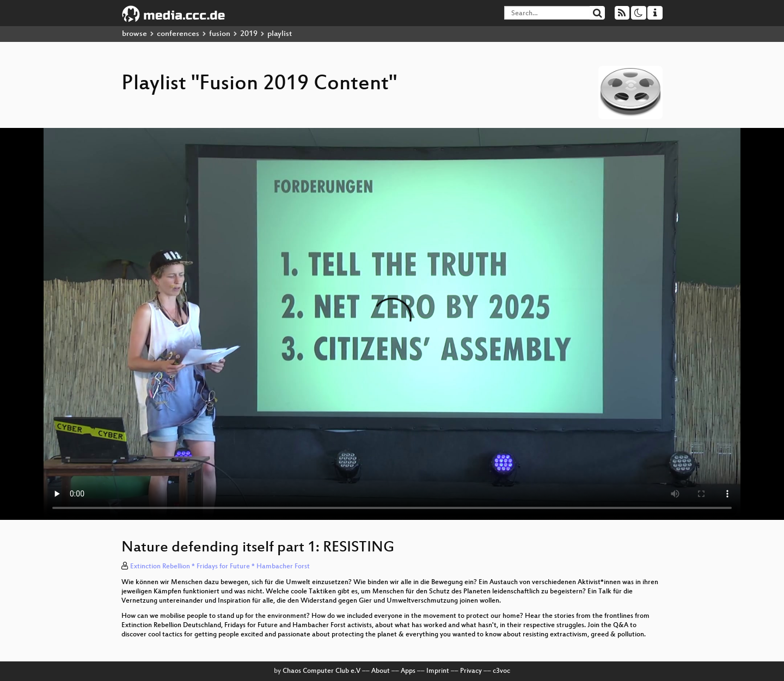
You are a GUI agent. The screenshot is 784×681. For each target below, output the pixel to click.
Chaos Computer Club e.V (321, 671)
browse (134, 34)
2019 (249, 34)
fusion (220, 34)
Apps (408, 671)
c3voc (501, 671)
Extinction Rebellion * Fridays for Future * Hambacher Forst (220, 567)
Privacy (471, 671)
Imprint (438, 671)
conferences (178, 34)
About (381, 671)
